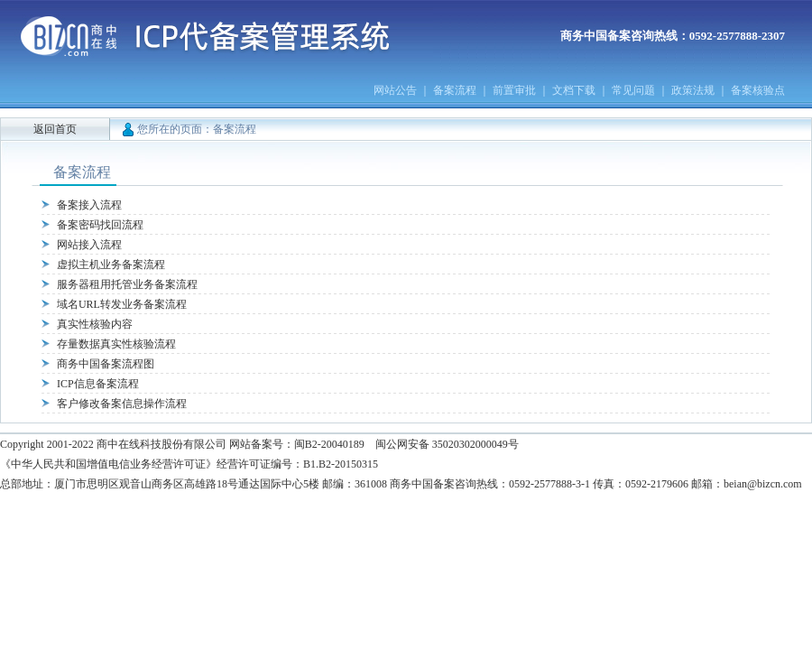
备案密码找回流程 (100, 225)
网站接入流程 (89, 245)
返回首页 (55, 129)
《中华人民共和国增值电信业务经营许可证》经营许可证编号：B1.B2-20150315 (189, 464)
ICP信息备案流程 (98, 384)
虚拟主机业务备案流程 (111, 265)
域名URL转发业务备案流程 (122, 304)
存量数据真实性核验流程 (116, 344)
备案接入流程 (89, 205)
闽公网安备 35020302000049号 (447, 444)
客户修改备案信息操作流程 (122, 404)
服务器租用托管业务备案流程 (127, 284)
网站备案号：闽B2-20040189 (297, 444)
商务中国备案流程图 (106, 364)
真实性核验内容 (95, 324)
